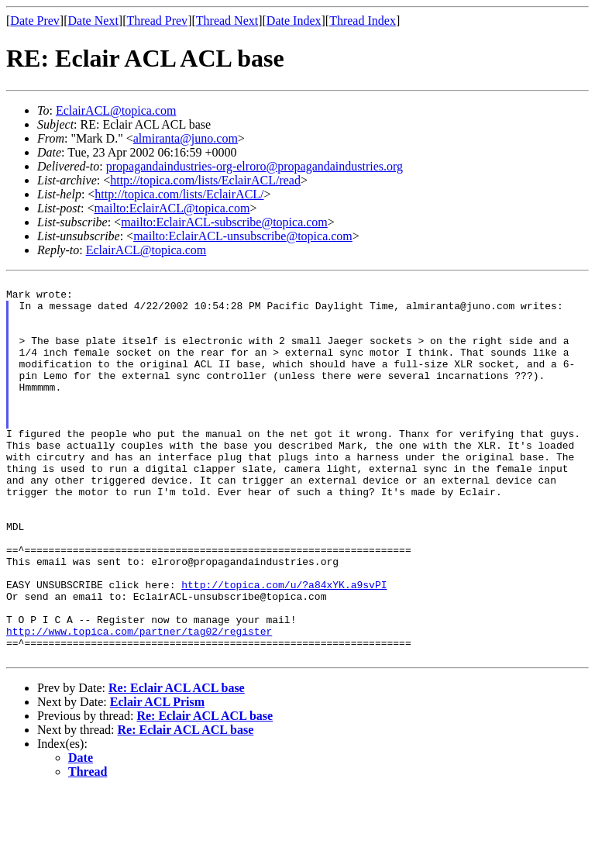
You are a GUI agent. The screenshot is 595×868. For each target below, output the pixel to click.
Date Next (93, 21)
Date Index (294, 21)
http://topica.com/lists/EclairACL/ (179, 194)
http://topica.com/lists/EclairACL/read (205, 180)
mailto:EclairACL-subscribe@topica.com (224, 222)
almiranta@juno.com (186, 138)
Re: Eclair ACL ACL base (177, 765)
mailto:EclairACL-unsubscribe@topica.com (243, 236)
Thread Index (363, 21)
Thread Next (227, 21)
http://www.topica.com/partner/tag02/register (139, 703)
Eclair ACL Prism (157, 778)
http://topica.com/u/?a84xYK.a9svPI (284, 647)
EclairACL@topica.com (116, 110)
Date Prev (35, 21)
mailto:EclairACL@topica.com (172, 208)
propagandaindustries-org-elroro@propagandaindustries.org (255, 166)
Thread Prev (157, 21)
